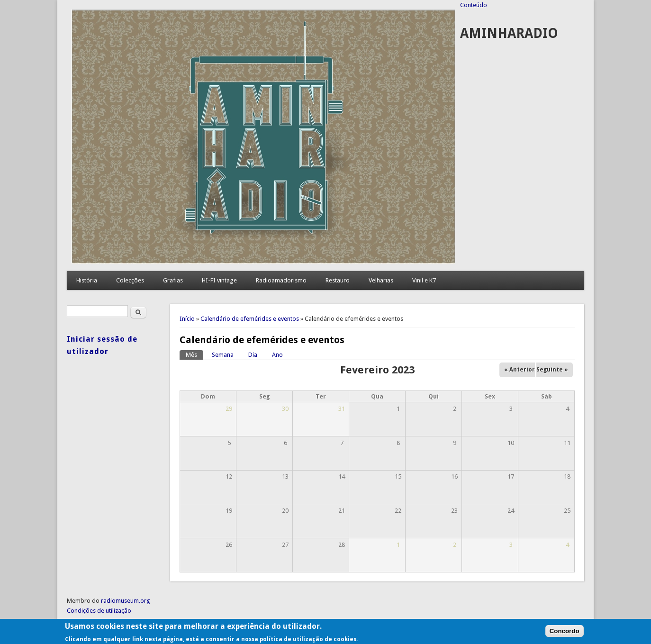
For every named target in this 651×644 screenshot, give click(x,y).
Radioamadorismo (281, 280)
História (87, 280)
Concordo (565, 634)
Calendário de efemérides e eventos (250, 319)
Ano (277, 355)
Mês (194, 354)
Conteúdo (474, 5)
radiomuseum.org (126, 601)
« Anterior (520, 370)
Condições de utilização (99, 611)
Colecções (130, 280)
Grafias (173, 280)
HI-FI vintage (219, 280)
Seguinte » (552, 370)
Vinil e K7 (424, 280)
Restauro (338, 280)
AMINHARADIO (509, 33)
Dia (253, 355)
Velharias (381, 280)
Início (187, 319)
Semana (223, 355)
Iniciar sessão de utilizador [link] (102, 345)
